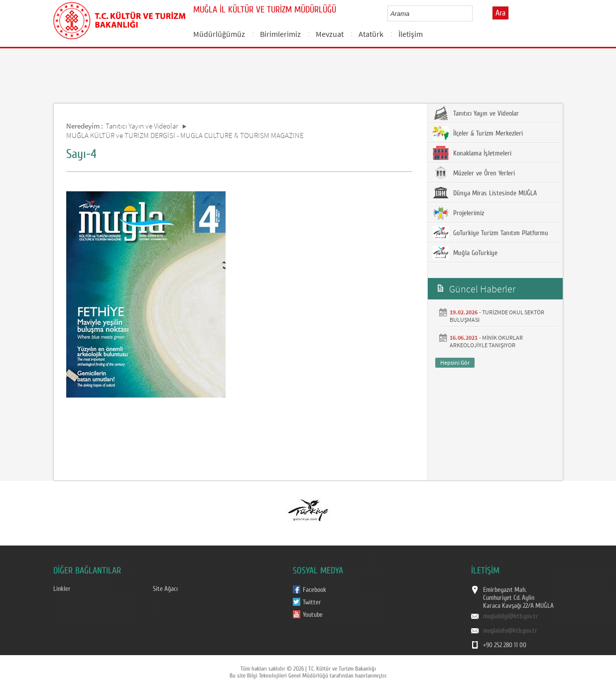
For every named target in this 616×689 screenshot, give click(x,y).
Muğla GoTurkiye (465, 253)
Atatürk (371, 34)
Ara (500, 13)
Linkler (62, 589)
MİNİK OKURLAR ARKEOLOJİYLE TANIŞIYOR (486, 341)
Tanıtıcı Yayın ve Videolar (142, 126)
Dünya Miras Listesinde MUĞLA (485, 193)
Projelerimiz (458, 213)
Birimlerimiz (280, 34)
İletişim (411, 34)
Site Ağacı (165, 589)
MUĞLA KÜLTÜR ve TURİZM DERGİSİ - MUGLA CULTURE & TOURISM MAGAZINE (185, 135)
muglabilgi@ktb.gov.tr (511, 616)
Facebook (314, 590)
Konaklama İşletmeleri (472, 153)
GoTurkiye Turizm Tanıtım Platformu (491, 233)
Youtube (313, 615)
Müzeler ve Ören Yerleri (474, 173)
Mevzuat (330, 34)
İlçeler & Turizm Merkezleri (478, 133)
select (475, 13)
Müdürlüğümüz (219, 34)
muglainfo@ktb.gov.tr (510, 631)
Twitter (312, 602)
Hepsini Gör (455, 362)
